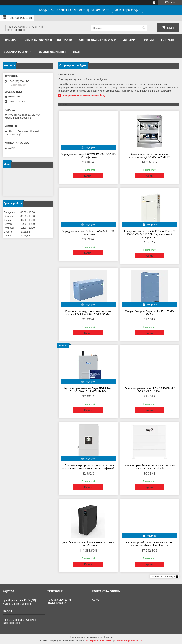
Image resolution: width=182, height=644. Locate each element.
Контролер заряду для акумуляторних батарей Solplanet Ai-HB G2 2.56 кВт (88, 313)
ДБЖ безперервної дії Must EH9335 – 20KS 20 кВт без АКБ (88, 544)
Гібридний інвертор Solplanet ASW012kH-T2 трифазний (88, 233)
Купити (88, 176)
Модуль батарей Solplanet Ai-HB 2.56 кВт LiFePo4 (150, 313)
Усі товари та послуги (163, 577)
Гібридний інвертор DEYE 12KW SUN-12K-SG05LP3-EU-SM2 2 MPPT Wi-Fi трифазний (88, 467)
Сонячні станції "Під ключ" (98, 40)
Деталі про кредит (128, 10)
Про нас (148, 40)
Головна (10, 40)
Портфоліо (65, 40)
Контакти (168, 40)
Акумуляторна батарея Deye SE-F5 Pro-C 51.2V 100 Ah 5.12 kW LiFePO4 (150, 544)
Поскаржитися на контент (99, 640)
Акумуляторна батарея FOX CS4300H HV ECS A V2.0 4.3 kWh (150, 390)
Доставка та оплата (18, 52)
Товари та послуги (36, 40)
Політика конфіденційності (128, 640)
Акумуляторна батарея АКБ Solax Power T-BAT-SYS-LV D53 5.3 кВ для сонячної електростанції (149, 234)
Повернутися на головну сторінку (84, 96)
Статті (77, 52)
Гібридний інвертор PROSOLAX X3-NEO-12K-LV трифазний (88, 156)
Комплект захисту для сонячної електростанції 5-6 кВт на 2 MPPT (150, 156)
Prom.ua (108, 637)
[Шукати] (143, 28)
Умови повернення (52, 52)
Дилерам (129, 40)
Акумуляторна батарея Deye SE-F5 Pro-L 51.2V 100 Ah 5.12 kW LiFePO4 (88, 390)
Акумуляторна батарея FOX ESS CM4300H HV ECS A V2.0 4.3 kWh (149, 467)
